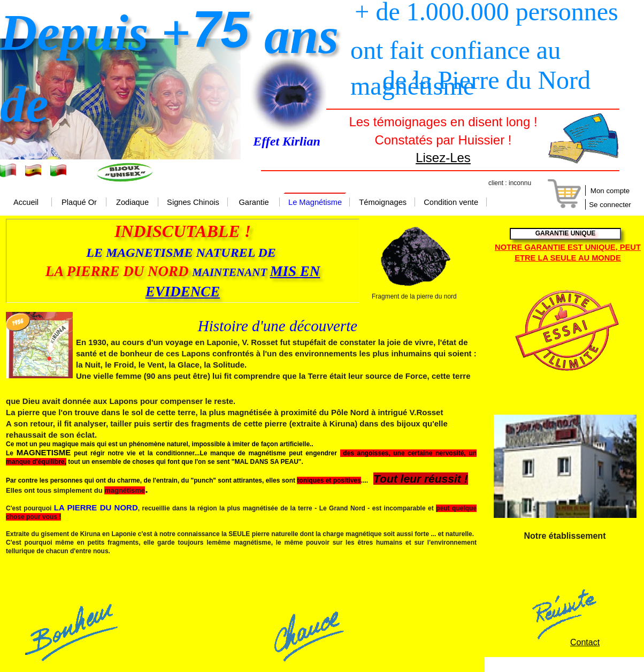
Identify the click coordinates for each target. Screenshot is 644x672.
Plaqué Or (79, 203)
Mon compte (610, 191)
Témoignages (383, 203)
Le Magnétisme (315, 203)
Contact (585, 642)
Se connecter (610, 205)
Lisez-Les (443, 158)
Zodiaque (132, 203)
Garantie (254, 203)
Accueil (26, 203)
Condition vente (451, 203)
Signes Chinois (193, 203)
